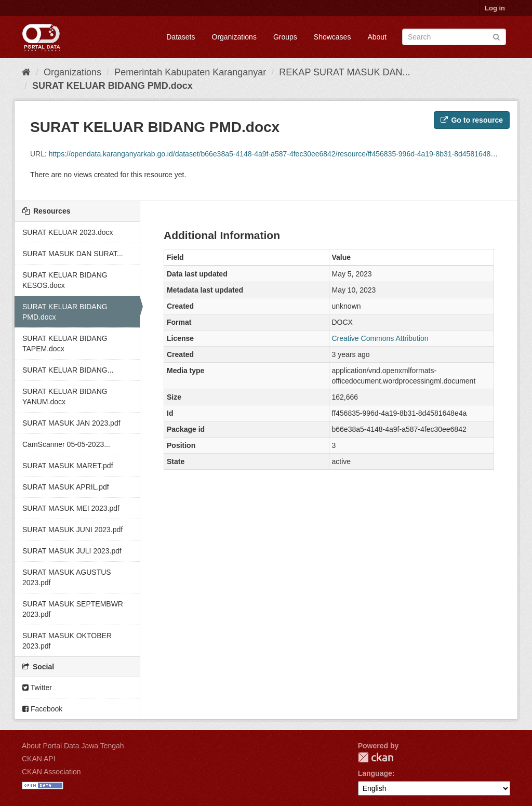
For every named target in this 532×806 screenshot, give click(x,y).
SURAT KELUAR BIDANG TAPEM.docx (65, 343)
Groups (285, 37)
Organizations (234, 37)
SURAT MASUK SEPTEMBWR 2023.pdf (73, 609)
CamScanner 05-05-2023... (66, 444)
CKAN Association (51, 772)
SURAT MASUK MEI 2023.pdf (71, 508)
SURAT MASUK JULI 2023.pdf (72, 551)
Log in (495, 8)
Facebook (42, 709)
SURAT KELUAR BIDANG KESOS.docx (65, 280)
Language (375, 773)
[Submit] (496, 36)
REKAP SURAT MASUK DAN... (344, 72)
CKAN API (39, 759)
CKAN (376, 757)
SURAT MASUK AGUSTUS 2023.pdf (67, 577)
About (377, 37)
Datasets (181, 37)
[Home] (26, 72)
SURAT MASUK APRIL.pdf (66, 487)
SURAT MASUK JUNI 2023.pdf (72, 530)
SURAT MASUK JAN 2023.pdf (71, 423)
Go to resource (472, 120)
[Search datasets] (454, 37)
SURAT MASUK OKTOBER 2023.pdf (67, 641)
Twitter (37, 688)
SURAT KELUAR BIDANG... (68, 370)
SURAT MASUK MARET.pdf (68, 466)
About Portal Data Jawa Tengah (73, 746)
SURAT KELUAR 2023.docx (68, 232)
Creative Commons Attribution (380, 338)
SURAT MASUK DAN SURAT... (73, 254)
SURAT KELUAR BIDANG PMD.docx (112, 86)
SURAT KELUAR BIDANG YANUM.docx (65, 397)
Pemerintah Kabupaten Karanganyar (190, 72)
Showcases (332, 37)
